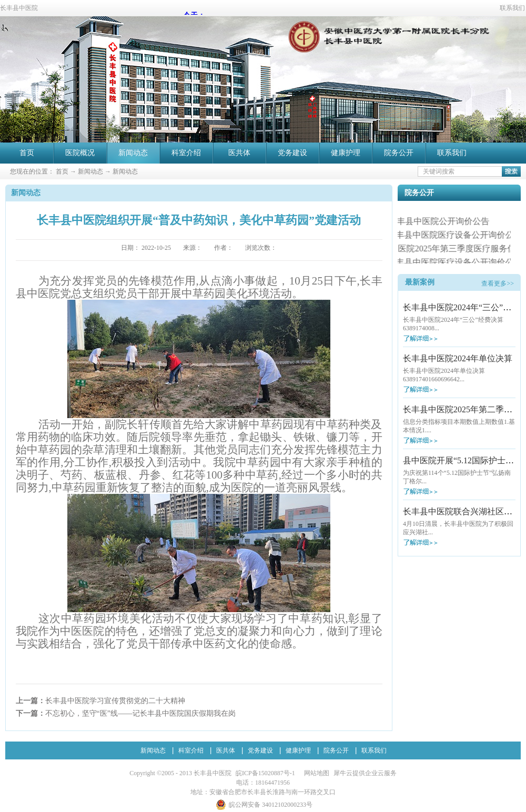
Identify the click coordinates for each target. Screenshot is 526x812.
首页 (27, 153)
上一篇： (100, 701)
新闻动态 (90, 171)
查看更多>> (498, 283)
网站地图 (315, 773)
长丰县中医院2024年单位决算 (458, 358)
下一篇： (126, 713)
